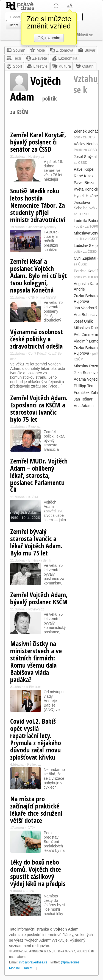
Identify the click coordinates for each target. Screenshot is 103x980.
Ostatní (85, 66)
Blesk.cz (34, 427)
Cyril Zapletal (85, 258)
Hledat (13, 25)
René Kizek (83, 176)
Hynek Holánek (87, 196)
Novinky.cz (36, 157)
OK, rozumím (49, 38)
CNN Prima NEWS (42, 297)
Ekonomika (64, 58)
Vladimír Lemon (87, 341)
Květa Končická (87, 189)
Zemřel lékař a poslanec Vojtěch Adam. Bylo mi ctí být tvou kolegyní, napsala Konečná (39, 276)
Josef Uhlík (83, 321)
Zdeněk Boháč (86, 131)
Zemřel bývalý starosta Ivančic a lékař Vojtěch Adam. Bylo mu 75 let (36, 542)
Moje (37, 50)
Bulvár (87, 50)
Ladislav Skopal (87, 246)
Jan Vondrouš (85, 308)
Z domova (62, 50)
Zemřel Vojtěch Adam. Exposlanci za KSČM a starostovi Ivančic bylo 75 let (39, 408)
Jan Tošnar (83, 399)
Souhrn (16, 50)
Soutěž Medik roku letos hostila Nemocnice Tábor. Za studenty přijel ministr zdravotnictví (38, 205)
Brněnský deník (40, 560)
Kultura (62, 66)
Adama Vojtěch (87, 379)
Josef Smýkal (85, 157)
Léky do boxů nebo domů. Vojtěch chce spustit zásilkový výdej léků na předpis (38, 873)
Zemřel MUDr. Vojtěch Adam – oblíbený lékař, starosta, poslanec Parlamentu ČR (39, 475)
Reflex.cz (34, 765)
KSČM (33, 497)
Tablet (28, 968)
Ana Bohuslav (85, 315)
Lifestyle (37, 66)
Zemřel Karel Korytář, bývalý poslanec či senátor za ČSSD (38, 142)
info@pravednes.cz (33, 962)
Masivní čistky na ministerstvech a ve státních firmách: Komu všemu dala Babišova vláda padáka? (36, 661)
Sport (14, 66)
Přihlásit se (84, 35)
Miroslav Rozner (87, 366)
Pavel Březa (84, 183)
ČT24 (31, 828)
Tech (14, 58)
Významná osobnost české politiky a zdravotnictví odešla (37, 339)
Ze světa (37, 58)
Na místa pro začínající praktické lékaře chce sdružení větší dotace (36, 809)
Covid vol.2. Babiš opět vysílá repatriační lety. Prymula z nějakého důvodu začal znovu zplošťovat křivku (36, 739)
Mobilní (14, 968)
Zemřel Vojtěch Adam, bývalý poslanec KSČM (39, 598)
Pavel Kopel (84, 169)
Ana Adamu (83, 406)
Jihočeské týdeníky (42, 227)
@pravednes (70, 962)
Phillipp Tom (84, 386)
